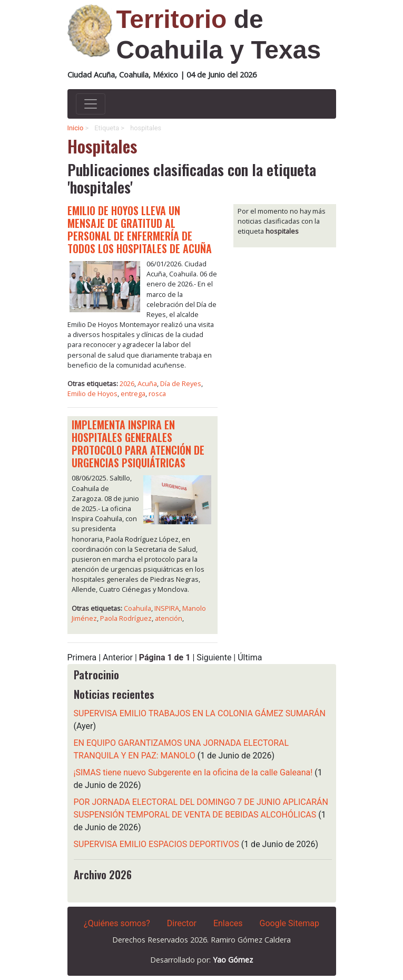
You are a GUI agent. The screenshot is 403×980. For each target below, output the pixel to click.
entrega (133, 393)
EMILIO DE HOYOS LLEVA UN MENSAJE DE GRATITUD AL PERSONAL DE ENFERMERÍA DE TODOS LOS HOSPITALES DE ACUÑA (140, 229)
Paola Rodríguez (126, 618)
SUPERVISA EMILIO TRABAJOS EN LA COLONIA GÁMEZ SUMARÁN (200, 713)
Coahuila (137, 608)
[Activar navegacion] (91, 104)
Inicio (76, 128)
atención (169, 618)
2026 (127, 383)
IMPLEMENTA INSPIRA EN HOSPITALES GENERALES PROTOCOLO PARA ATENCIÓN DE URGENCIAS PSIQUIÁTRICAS (138, 444)
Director (182, 923)
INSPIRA (167, 608)
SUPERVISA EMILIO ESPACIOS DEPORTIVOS (156, 844)
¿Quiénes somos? (117, 923)
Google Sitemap (289, 923)
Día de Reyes (181, 383)
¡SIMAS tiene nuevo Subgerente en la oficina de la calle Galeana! (193, 772)
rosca (157, 393)
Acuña (147, 383)
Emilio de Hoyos (92, 393)
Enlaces (228, 923)
